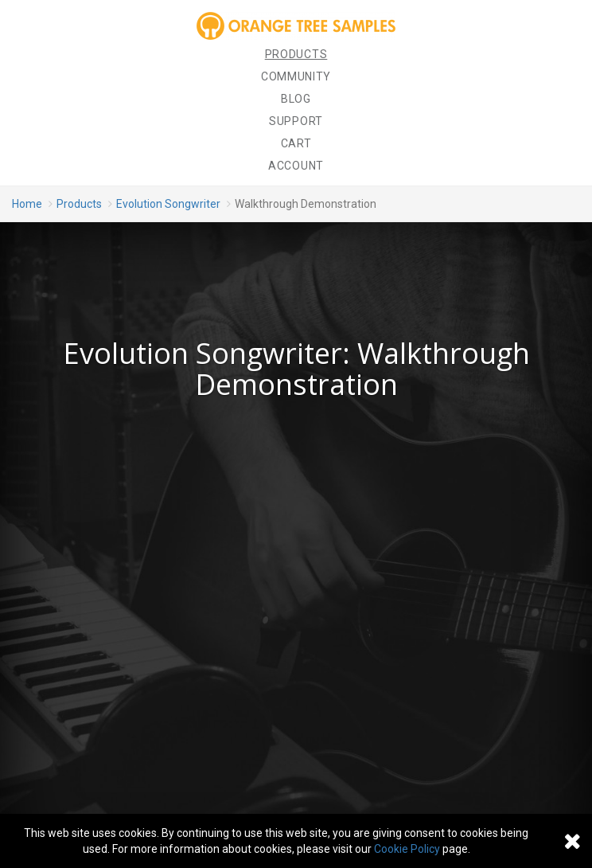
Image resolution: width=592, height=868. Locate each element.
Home (27, 204)
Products (296, 54)
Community (296, 76)
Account (296, 166)
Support (296, 121)
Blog (296, 99)
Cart (296, 143)
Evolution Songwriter (168, 204)
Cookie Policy (407, 849)
